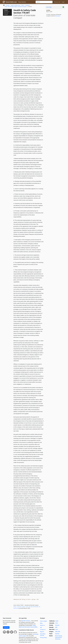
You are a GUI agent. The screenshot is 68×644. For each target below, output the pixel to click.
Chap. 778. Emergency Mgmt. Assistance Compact (16, 7)
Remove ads (57, 2)
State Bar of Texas (25, 621)
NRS (56, 627)
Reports (42, 632)
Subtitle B (28, 5)
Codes (57, 621)
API (41, 627)
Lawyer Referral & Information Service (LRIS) (28, 626)
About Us (42, 625)
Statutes (8, 5)
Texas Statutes (22, 2)
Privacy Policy (43, 638)
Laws (56, 629)
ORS (59, 632)
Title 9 (23, 5)
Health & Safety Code (15, 5)
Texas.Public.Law (11, 2)
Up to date (49, 7)
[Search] (44, 2)
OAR (56, 632)
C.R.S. (57, 623)
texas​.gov (58, 16)
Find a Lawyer (44, 621)
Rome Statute (59, 636)
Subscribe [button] (6, 628)
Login (63, 2)
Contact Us (43, 630)
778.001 (7, 12)
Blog (41, 623)
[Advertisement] (55, 28)
